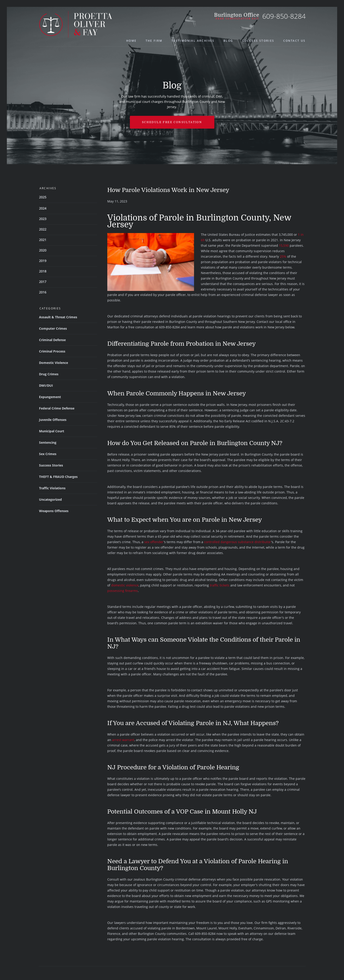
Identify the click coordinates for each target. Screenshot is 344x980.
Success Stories (258, 41)
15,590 (284, 245)
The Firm (154, 41)
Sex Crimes (48, 454)
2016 (43, 292)
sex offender (154, 542)
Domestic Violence (54, 363)
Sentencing (48, 442)
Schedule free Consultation (172, 122)
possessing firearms (123, 591)
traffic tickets (220, 585)
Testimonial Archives (193, 41)
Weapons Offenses (54, 511)
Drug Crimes (49, 374)
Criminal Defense (52, 340)
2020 (43, 250)
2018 (43, 271)
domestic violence (125, 585)
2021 (43, 240)
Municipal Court (52, 431)
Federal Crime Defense (57, 408)
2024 (43, 208)
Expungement (50, 397)
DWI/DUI (46, 385)
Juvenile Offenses (53, 420)
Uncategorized (50, 499)
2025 (43, 197)
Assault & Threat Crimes (58, 317)
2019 (43, 261)
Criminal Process (52, 351)
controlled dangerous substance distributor (238, 542)
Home (131, 41)
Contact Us (294, 41)
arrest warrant (123, 740)
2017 (43, 282)
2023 (43, 219)
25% (283, 256)
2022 (43, 229)
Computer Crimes (53, 328)
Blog (228, 41)
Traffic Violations (52, 488)
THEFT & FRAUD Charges (58, 477)
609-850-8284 (284, 16)
